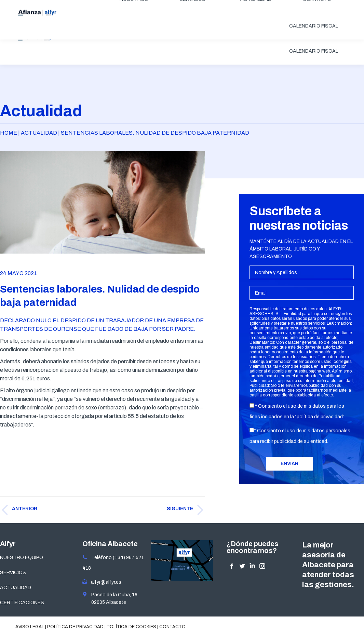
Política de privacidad (75, 627)
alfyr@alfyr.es (105, 582)
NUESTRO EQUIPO (22, 558)
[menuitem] (134, 25)
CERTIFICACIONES (22, 603)
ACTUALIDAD (16, 588)
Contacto (172, 627)
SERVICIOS (13, 573)
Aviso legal (30, 627)
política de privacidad (320, 417)
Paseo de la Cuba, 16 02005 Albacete (110, 598)
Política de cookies (131, 627)
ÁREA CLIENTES (323, 6)
